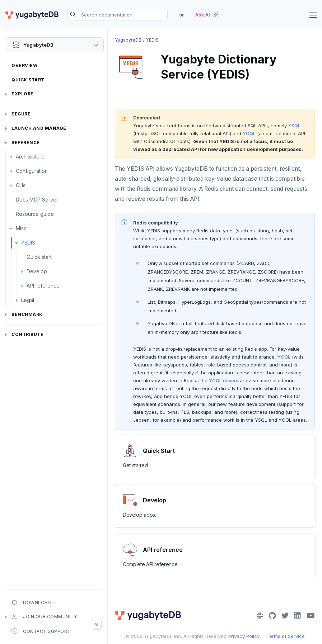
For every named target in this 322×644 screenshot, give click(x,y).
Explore (23, 94)
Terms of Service (286, 636)
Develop (37, 271)
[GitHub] (272, 616)
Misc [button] (21, 228)
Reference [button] (26, 143)
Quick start (39, 257)
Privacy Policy (244, 636)
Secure (21, 114)
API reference (43, 286)
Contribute (27, 334)
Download (31, 602)
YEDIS (28, 243)
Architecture (30, 157)
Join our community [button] (44, 617)
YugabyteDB (128, 40)
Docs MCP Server (37, 200)
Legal (28, 300)
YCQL (249, 133)
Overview (24, 65)
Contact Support (41, 631)
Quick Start (28, 80)
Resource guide (35, 214)
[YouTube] (311, 616)
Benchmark (27, 314)
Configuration (32, 171)
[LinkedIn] (298, 616)
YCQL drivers (224, 380)
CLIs (21, 185)
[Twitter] (285, 616)
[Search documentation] (117, 15)
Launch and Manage (39, 128)
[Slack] (260, 616)
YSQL (294, 126)
